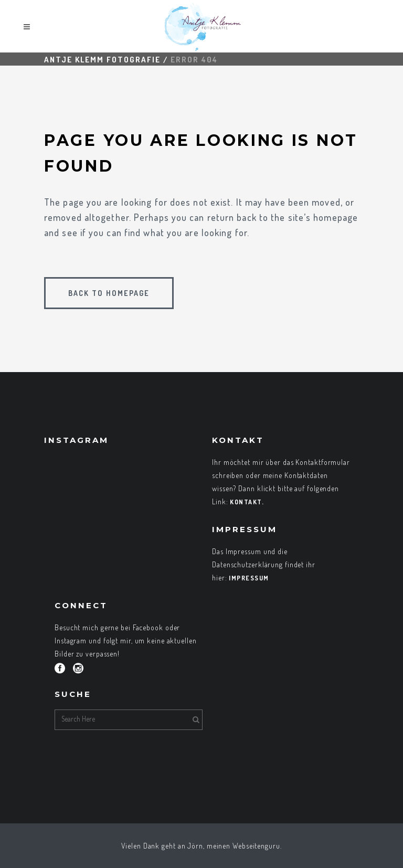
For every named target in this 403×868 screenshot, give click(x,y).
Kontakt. (247, 502)
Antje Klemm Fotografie (102, 60)
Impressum (249, 578)
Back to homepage (109, 293)
